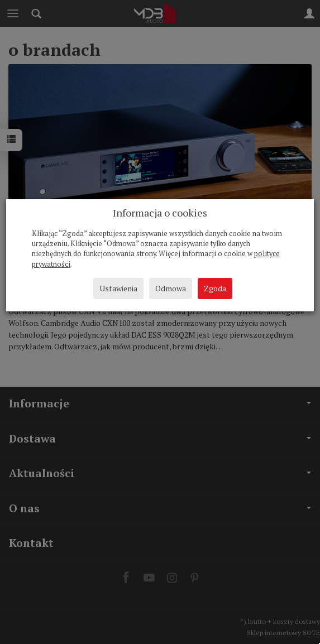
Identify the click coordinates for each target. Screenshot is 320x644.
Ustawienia (118, 288)
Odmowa (171, 288)
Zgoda (215, 288)
